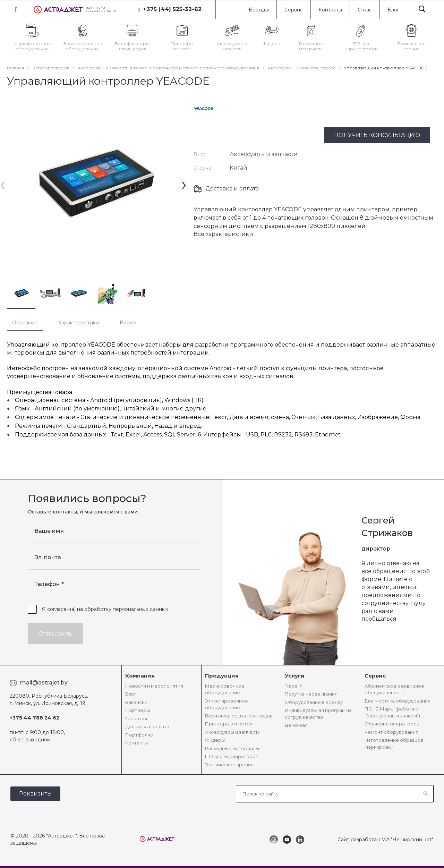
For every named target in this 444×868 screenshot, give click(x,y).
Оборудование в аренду (314, 702)
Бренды (259, 10)
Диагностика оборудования (398, 701)
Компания (140, 676)
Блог (393, 10)
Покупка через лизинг (311, 694)
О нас (365, 10)
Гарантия (136, 718)
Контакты (330, 10)
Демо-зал (296, 725)
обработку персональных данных (126, 609)
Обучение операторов (392, 724)
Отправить (55, 634)
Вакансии (136, 702)
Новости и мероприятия (154, 686)
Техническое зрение (229, 765)
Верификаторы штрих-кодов (239, 716)
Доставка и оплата (232, 189)
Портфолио (139, 735)
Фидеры (215, 740)
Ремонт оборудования (391, 732)
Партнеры (138, 710)
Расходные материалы (232, 748)
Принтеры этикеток (229, 724)
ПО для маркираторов (232, 756)
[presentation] (3, 184)
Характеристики (79, 323)
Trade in (294, 686)
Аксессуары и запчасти (233, 732)
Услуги (295, 676)
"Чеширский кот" (412, 840)
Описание (25, 323)
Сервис (294, 10)
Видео (128, 323)
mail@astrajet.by (44, 683)
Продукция (222, 676)
